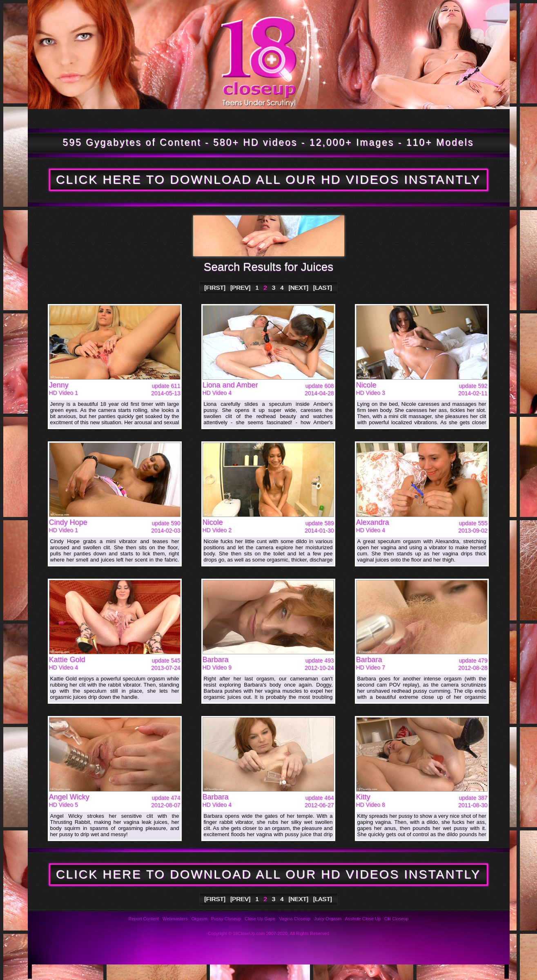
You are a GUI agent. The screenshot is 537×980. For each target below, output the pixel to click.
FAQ (142, 972)
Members (260, 118)
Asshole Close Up (363, 919)
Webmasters (175, 919)
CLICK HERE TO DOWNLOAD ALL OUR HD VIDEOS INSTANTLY (268, 180)
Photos (74, 972)
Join (454, 118)
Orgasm (199, 919)
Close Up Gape (260, 919)
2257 (401, 972)
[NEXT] (299, 288)
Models (192, 118)
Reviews (194, 972)
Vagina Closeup (295, 919)
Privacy (297, 972)
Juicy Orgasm (328, 919)
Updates (125, 118)
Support (246, 972)
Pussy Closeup (226, 919)
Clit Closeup (396, 919)
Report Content (144, 919)
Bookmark (347, 118)
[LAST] (323, 288)
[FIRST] (215, 288)
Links (349, 972)
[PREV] (240, 288)
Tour (60, 118)
